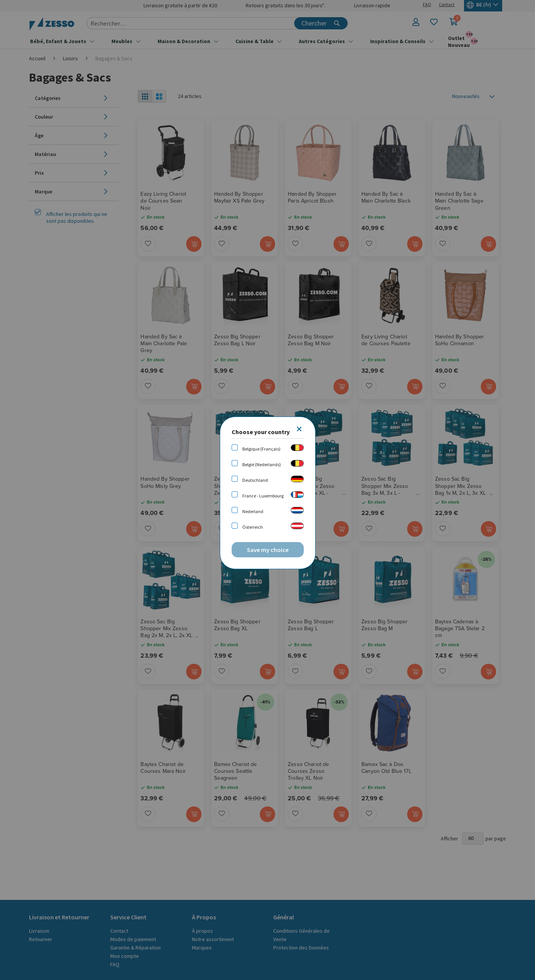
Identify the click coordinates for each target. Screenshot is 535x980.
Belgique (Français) (261, 449)
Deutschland (255, 480)
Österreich (253, 527)
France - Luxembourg (263, 496)
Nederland (253, 511)
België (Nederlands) (262, 464)
